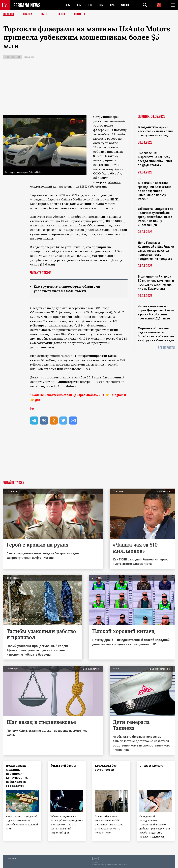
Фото (62, 14)
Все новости (166, 348)
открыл (65, 377)
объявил (114, 182)
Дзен (39, 400)
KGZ (79, 5)
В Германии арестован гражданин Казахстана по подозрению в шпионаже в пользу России (155, 191)
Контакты (12, 858)
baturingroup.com (114, 864)
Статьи (28, 14)
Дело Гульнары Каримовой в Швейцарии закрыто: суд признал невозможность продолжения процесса (156, 251)
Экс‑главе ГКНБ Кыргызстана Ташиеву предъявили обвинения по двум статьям (155, 159)
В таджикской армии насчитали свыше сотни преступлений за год (155, 131)
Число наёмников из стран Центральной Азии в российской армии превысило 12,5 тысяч (156, 312)
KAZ (68, 5)
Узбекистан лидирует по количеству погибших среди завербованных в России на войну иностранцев (156, 217)
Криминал (29, 57)
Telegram (117, 395)
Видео (45, 14)
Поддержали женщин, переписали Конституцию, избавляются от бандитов (17, 776)
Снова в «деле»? (151, 766)
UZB (112, 5)
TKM (101, 5)
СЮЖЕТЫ (80, 14)
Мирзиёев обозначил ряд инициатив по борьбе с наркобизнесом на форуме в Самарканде (156, 334)
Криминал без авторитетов (106, 768)
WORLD (125, 5)
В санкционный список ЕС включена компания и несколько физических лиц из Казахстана (156, 282)
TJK (90, 5)
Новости (9, 14)
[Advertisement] (89, 88)
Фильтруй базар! (63, 766)
